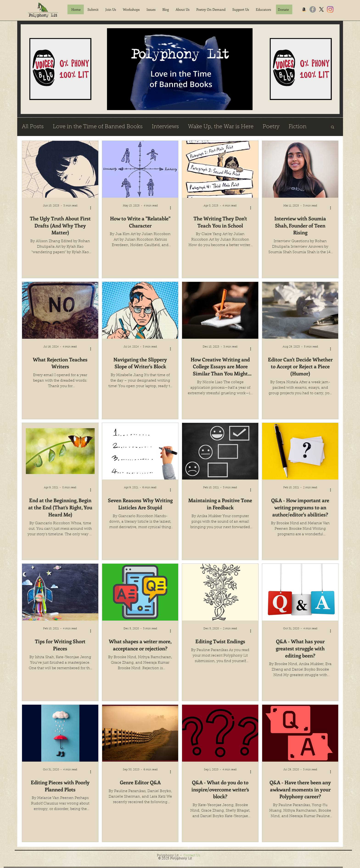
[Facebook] (313, 9)
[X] (321, 9)
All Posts (33, 127)
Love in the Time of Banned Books (98, 127)
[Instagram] (330, 9)
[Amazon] (304, 9)
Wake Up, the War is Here (221, 127)
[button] (93, 9)
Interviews (165, 127)
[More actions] (92, 208)
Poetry (271, 127)
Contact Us (192, 856)
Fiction (298, 127)
